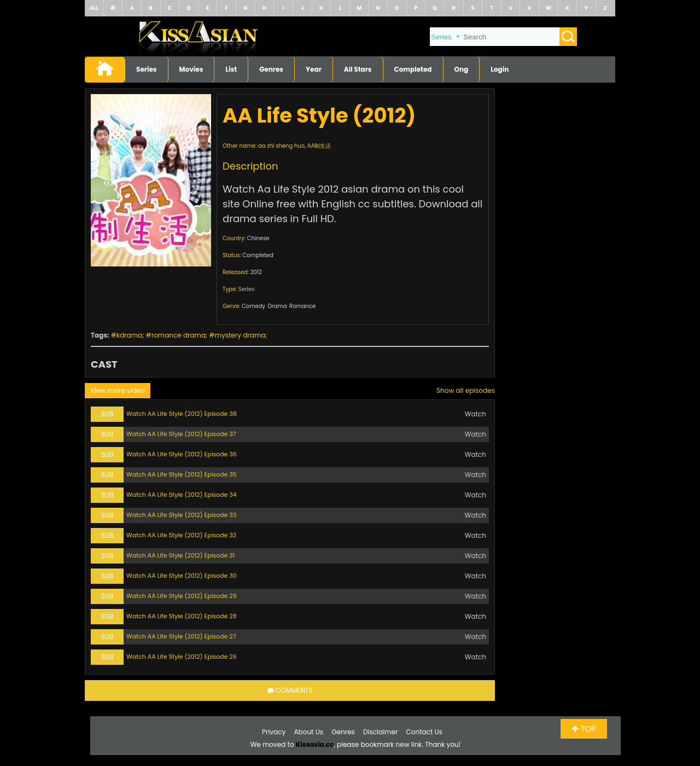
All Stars (358, 69)
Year (314, 69)
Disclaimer (380, 732)
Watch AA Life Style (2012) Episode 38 (182, 414)
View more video (118, 390)
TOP (584, 729)
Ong (462, 69)
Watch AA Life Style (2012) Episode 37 (181, 434)
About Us (309, 732)
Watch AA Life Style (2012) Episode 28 (182, 616)
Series (147, 69)
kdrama (129, 335)
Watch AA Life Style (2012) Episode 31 (180, 555)
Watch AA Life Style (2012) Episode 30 (182, 576)
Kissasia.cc (315, 744)
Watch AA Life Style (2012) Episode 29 (182, 596)
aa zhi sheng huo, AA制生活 (294, 146)
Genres (271, 69)
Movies (191, 69)
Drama (278, 306)
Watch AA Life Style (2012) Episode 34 (182, 495)
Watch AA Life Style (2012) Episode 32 (181, 535)
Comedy (253, 306)
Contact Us (424, 732)
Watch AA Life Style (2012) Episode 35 (182, 474)
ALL (94, 8)
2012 (256, 272)
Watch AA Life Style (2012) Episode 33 (181, 515)
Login (500, 69)
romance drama (179, 335)
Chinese (258, 238)
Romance (302, 306)
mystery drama (240, 335)
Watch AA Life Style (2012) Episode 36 (182, 454)
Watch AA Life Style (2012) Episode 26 (182, 657)
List (231, 69)
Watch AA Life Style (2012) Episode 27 (181, 636)
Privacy (274, 732)
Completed (413, 69)
